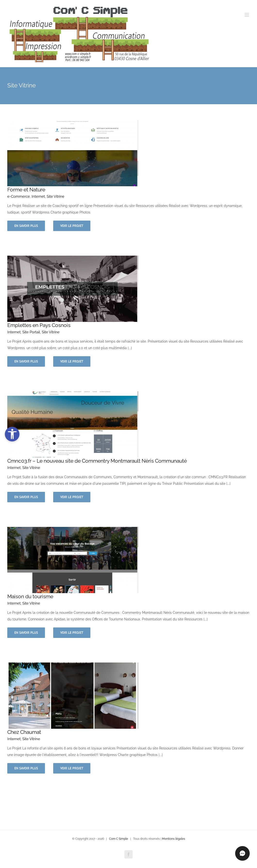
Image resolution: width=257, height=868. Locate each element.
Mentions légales (174, 839)
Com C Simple (119, 839)
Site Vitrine (56, 196)
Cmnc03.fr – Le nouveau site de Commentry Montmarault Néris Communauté (97, 461)
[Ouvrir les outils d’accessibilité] (12, 434)
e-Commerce (19, 196)
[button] (242, 853)
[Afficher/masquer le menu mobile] (247, 15)
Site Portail (31, 332)
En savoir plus (26, 226)
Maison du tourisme (30, 596)
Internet (38, 196)
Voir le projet (72, 226)
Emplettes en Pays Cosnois (39, 325)
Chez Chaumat (24, 732)
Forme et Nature (26, 190)
